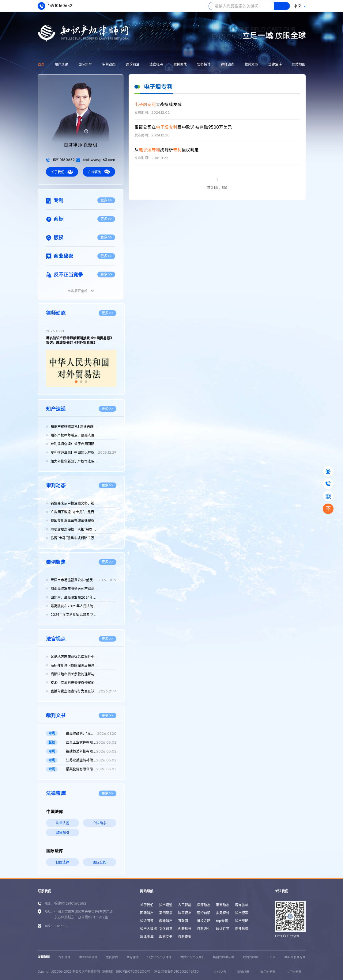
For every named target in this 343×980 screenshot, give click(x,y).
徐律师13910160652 (70, 903)
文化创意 (166, 929)
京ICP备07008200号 (133, 971)
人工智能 (185, 905)
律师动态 (228, 64)
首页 (41, 64)
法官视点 (156, 64)
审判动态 (109, 64)
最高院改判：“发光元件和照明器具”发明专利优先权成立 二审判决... (91, 734)
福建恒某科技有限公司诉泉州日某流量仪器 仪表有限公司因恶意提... (91, 751)
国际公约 (100, 862)
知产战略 (242, 921)
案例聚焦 (180, 64)
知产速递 (61, 64)
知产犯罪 (242, 913)
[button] (76, 382)
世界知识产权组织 (192, 957)
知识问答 (147, 921)
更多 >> (106, 200)
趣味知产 (166, 921)
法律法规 (62, 823)
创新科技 (185, 929)
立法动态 (100, 823)
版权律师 (112, 957)
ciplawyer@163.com (96, 160)
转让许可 (223, 929)
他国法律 (62, 862)
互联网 (183, 921)
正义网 (271, 957)
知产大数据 (148, 929)
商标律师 (133, 957)
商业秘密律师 (88, 957)
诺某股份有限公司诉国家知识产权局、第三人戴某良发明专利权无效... (91, 769)
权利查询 (185, 937)
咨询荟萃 (242, 905)
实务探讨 (204, 64)
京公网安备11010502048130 (176, 971)
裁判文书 (251, 64)
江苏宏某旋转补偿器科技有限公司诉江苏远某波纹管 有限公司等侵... (91, 760)
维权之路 (204, 921)
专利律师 (64, 957)
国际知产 (85, 64)
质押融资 (242, 929)
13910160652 (55, 6)
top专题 (222, 921)
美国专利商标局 (224, 957)
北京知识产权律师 (159, 957)
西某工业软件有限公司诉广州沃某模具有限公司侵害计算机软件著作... (91, 742)
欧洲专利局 (251, 957)
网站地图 (299, 64)
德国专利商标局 (295, 957)
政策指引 (62, 832)
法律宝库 (275, 64)
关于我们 (62, 172)
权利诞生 (204, 929)
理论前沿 (133, 64)
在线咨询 (99, 172)
